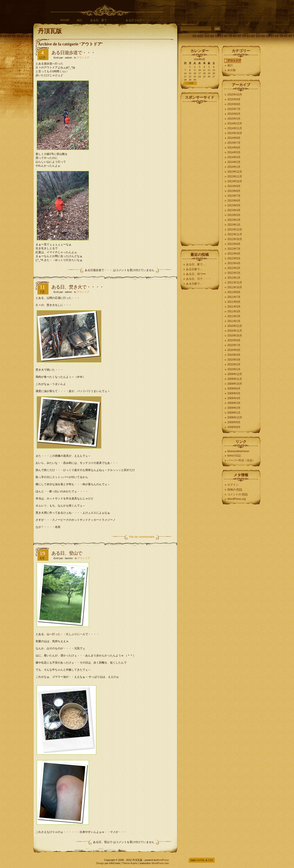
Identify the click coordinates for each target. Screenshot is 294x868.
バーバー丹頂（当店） (241, 460)
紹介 (80, 20)
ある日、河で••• (196, 274)
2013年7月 (234, 196)
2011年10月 (235, 287)
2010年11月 (235, 331)
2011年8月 (234, 292)
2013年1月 (234, 225)
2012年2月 (234, 273)
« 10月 (190, 83)
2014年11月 (235, 128)
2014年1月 (234, 167)
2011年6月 (234, 302)
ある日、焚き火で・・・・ (78, 287)
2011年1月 (234, 321)
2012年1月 (234, 278)
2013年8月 (234, 191)
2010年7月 (234, 345)
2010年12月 (235, 326)
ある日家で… (195, 269)
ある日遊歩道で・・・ (73, 53)
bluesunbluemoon (238, 451)
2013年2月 (234, 220)
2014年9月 (234, 138)
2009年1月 (234, 413)
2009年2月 (234, 408)
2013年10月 (235, 181)
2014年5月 (234, 152)
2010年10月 (235, 336)
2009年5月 (234, 393)
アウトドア (83, 58)
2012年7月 (234, 249)
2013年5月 (234, 205)
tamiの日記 (234, 456)
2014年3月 (234, 157)
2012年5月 (234, 258)
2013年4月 (234, 210)
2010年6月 (234, 350)
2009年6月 (234, 389)
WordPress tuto (160, 863)
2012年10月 (235, 239)
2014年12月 (235, 123)
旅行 (230, 65)
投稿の (235, 490)
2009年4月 (234, 398)
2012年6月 (234, 254)
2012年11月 (235, 234)
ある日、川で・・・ (198, 279)
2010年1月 (234, 369)
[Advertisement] (200, 173)
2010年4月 (234, 355)
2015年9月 (234, 99)
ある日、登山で (67, 553)
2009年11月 (235, 379)
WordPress (163, 860)
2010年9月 (234, 340)
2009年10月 (235, 384)
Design (100, 863)
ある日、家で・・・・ (104, 20)
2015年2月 (234, 119)
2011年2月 (234, 316)
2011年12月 (235, 283)
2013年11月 (235, 176)
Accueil (65, 20)
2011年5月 (234, 307)
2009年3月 (234, 403)
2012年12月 (235, 230)
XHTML (201, 860)
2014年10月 (235, 133)
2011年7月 (234, 297)
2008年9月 (234, 422)
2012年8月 (234, 244)
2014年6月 (234, 148)
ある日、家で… (196, 264)
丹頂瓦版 (50, 31)
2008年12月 (235, 417)
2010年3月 (234, 360)
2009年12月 (235, 374)
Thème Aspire (130, 863)
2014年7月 (234, 143)
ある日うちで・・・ (138, 20)
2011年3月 (234, 311)
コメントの (237, 494)
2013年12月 (235, 172)
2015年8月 (234, 104)
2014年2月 (234, 162)
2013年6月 (234, 201)
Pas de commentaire (142, 537)
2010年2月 (234, 364)
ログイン (233, 485)
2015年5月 (234, 114)
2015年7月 (234, 109)
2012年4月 (234, 263)
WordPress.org (237, 499)
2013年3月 (234, 215)
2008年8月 (234, 427)
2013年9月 (234, 186)
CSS (211, 860)
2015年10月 (235, 95)
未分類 (232, 70)
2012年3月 (234, 268)
